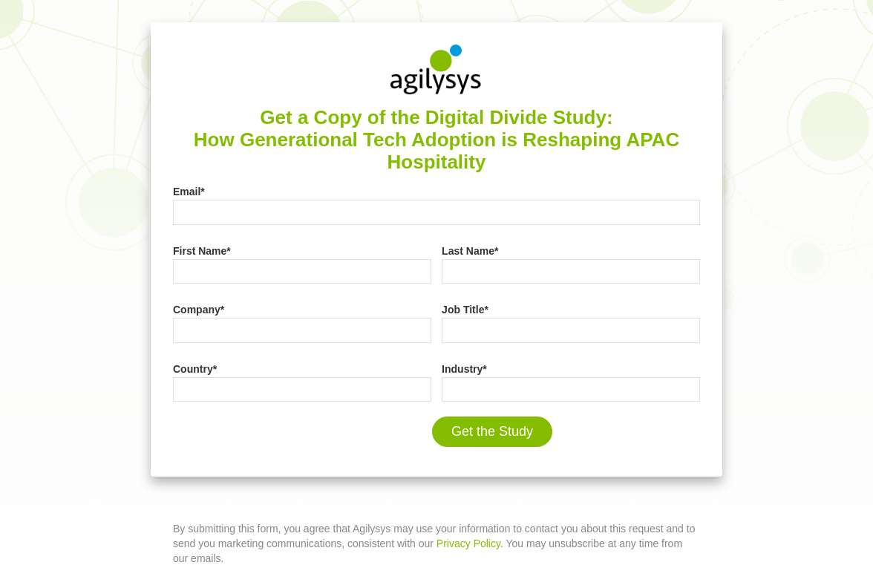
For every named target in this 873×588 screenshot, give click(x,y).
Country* (195, 369)
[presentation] (286, 438)
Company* (199, 310)
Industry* (464, 369)
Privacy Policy (468, 543)
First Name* (202, 251)
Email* (189, 192)
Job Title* (465, 310)
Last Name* (470, 251)
